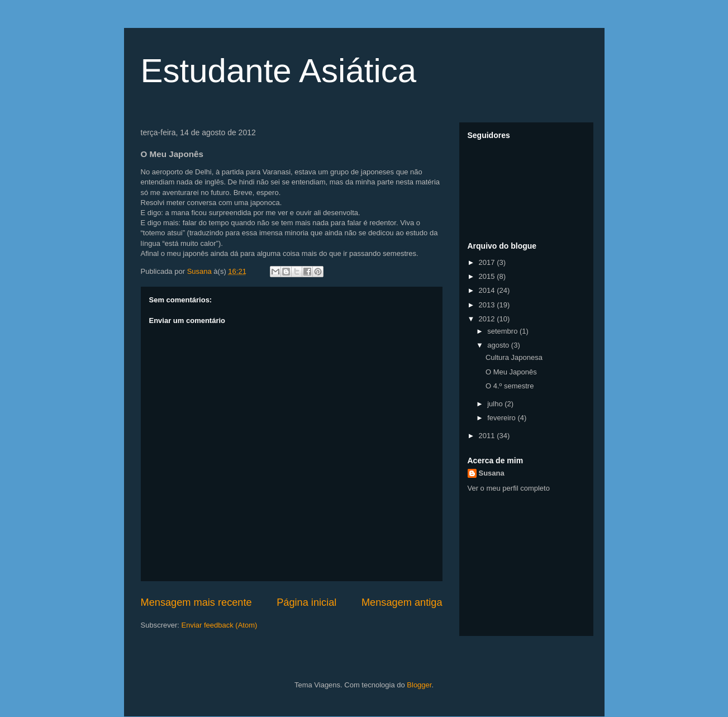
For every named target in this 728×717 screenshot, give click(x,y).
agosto (499, 345)
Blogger (419, 685)
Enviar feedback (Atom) (219, 625)
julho (496, 404)
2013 (488, 305)
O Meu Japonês (511, 372)
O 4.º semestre (510, 386)
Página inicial (306, 602)
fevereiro (502, 418)
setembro (503, 331)
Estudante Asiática (279, 71)
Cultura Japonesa (514, 357)
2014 (488, 290)
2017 (488, 262)
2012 (488, 319)
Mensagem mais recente (196, 602)
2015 (488, 276)
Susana (492, 473)
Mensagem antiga (402, 602)
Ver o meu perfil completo (509, 488)
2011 (488, 436)
